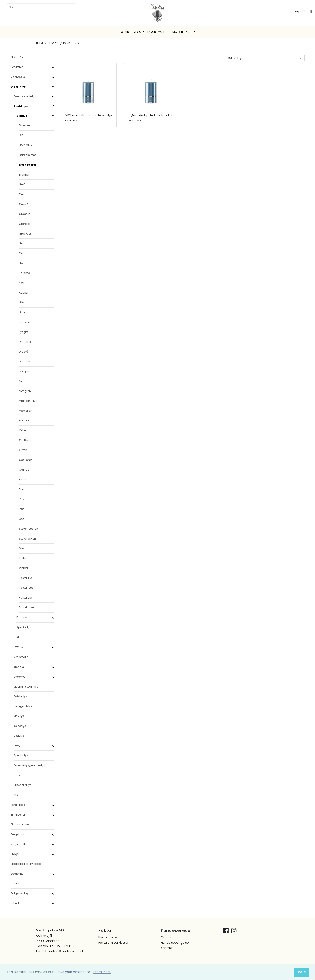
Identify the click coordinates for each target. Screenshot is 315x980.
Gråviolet (25, 234)
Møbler (15, 883)
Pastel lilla (26, 578)
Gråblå (24, 204)
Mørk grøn (26, 411)
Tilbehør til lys (22, 785)
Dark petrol (28, 165)
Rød (22, 509)
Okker (23, 430)
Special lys (24, 627)
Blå (21, 135)
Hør (21, 263)
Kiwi (22, 283)
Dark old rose (28, 155)
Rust (22, 499)
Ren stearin (21, 657)
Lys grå (24, 332)
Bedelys (19, 736)
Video (138, 32)
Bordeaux (25, 145)
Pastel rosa (26, 588)
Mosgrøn (25, 391)
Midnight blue (28, 401)
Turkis (23, 558)
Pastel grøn (26, 607)
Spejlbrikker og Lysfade (26, 864)
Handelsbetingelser (175, 943)
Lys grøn (25, 371)
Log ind (299, 11)
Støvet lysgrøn (29, 529)
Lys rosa (24, 361)
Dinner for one (20, 824)
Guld (22, 253)
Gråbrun (25, 214)
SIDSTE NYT (18, 57)
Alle (19, 637)
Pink (22, 489)
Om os (166, 937)
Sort (22, 519)
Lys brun (24, 322)
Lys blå (24, 352)
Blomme (25, 125)
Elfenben (25, 175)
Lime (22, 312)
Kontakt (167, 948)
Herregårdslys (23, 706)
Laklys (18, 775)
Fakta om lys (108, 937)
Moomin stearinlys (26, 687)
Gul (21, 243)
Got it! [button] (301, 972)
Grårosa (25, 224)
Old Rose (25, 440)
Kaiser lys (20, 726)
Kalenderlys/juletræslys (29, 765)
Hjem (39, 43)
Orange (24, 470)
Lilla (22, 302)
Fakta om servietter (113, 943)
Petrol (23, 480)
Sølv (22, 548)
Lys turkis (25, 342)
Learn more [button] (102, 972)
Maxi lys (19, 716)
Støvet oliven (27, 539)
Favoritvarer (157, 32)
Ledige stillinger (182, 32)
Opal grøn (26, 460)
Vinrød (23, 568)
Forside (125, 32)
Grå (22, 194)
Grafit (23, 184)
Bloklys (53, 43)
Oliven (23, 450)
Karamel (25, 273)
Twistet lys (20, 696)
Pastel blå (25, 598)
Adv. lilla (25, 420)
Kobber (24, 293)
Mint (22, 381)
